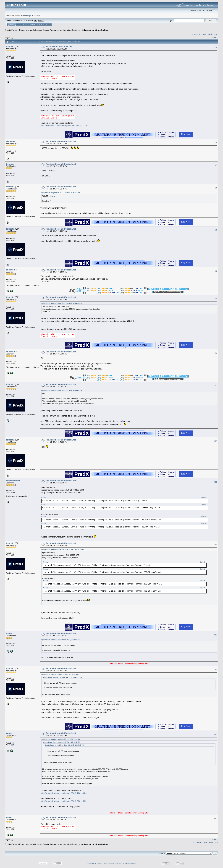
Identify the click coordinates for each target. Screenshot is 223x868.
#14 (215, 669)
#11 (215, 482)
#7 (216, 298)
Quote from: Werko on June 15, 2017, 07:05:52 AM (60, 674)
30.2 (35, 21)
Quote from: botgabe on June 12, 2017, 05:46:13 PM (61, 193)
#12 (215, 545)
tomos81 (10, 46)
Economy (24, 30)
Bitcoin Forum (11, 30)
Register (40, 24)
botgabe (10, 164)
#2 (216, 142)
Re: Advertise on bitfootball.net (61, 141)
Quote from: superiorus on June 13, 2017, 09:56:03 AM (62, 391)
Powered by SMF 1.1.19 (97, 863)
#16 (215, 819)
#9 (216, 386)
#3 (216, 165)
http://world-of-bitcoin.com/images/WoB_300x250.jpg (64, 801)
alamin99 (10, 141)
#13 (215, 635)
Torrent (41, 21)
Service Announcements (54, 30)
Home (12, 24)
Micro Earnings (73, 30)
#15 (215, 734)
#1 (216, 47)
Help (19, 24)
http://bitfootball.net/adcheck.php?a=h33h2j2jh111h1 (64, 126)
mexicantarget (13, 481)
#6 (216, 271)
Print (214, 37)
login (29, 16)
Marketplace (35, 30)
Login (33, 24)
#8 (216, 353)
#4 (216, 188)
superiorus (11, 270)
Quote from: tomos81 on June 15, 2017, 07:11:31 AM (61, 739)
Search (26, 24)
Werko (9, 634)
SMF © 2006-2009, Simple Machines (121, 863)
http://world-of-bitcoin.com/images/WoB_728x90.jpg (64, 793)
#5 (216, 230)
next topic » (212, 34)
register (37, 16)
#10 (215, 441)
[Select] (204, 498)
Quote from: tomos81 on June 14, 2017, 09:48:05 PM (61, 640)
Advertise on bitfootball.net (95, 30)
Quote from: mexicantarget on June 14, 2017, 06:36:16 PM (63, 549)
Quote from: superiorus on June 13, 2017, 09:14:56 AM (62, 303)
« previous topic (199, 34)
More (48, 24)
